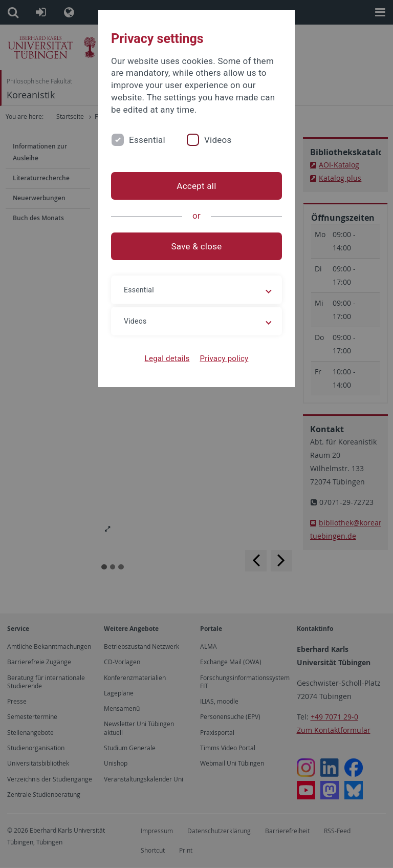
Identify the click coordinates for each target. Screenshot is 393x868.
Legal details (167, 358)
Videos (218, 140)
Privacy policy (224, 358)
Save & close (197, 246)
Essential (147, 140)
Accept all (196, 186)
